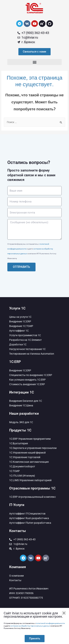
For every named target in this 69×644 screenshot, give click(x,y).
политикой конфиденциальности (50, 623)
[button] (34, 62)
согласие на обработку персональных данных (30, 626)
